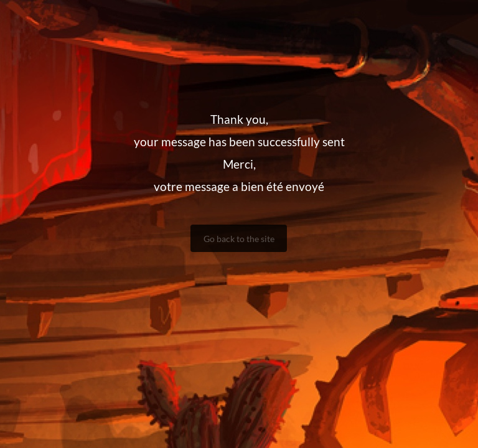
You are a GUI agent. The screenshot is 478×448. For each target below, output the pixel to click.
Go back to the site (239, 239)
